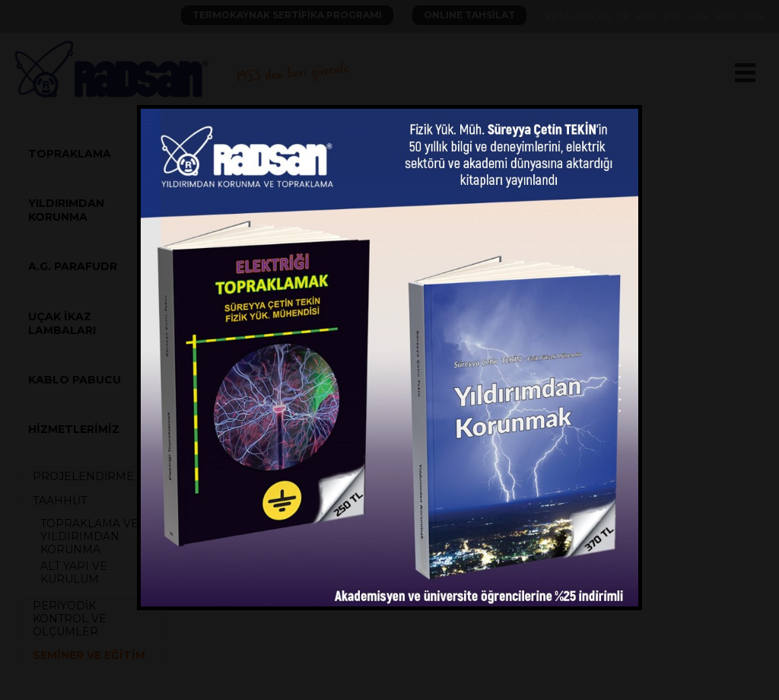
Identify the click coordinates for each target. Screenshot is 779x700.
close (624, 111)
